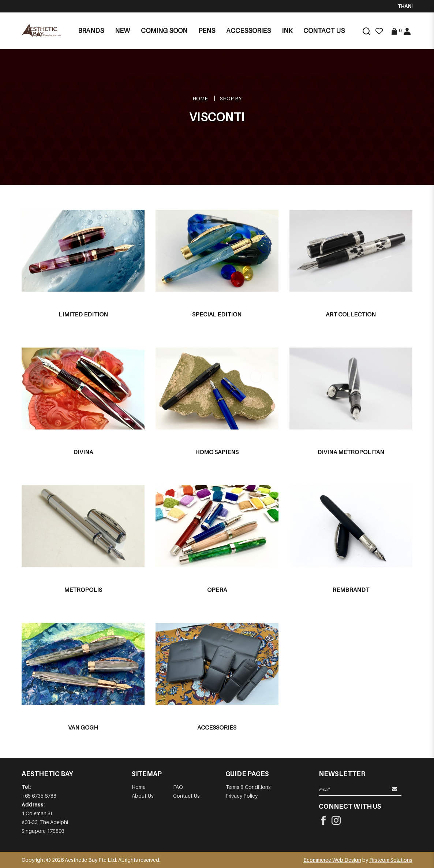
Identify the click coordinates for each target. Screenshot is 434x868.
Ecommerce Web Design (332, 860)
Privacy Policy (242, 796)
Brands (91, 31)
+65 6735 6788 (39, 796)
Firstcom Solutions (391, 860)
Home (200, 98)
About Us (143, 796)
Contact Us (186, 796)
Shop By (231, 98)
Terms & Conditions (248, 787)
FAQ (178, 787)
